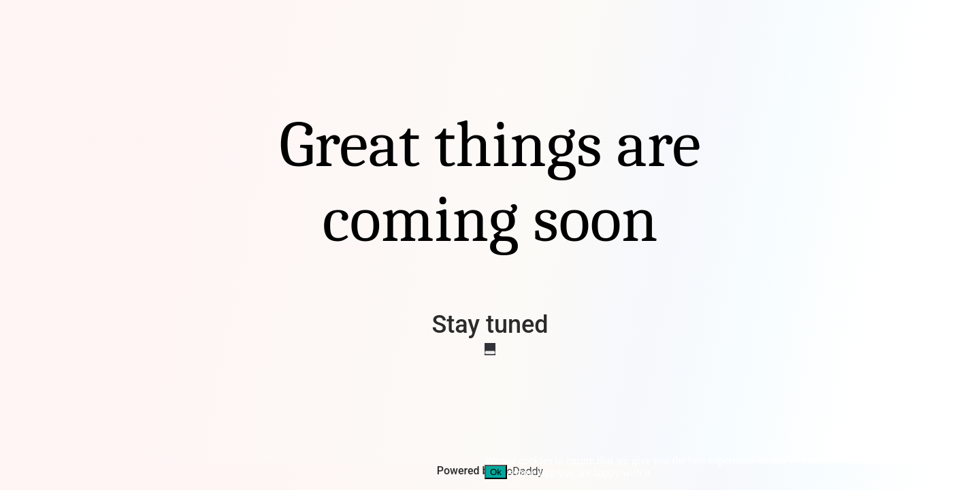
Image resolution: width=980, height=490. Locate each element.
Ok (496, 472)
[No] (490, 353)
